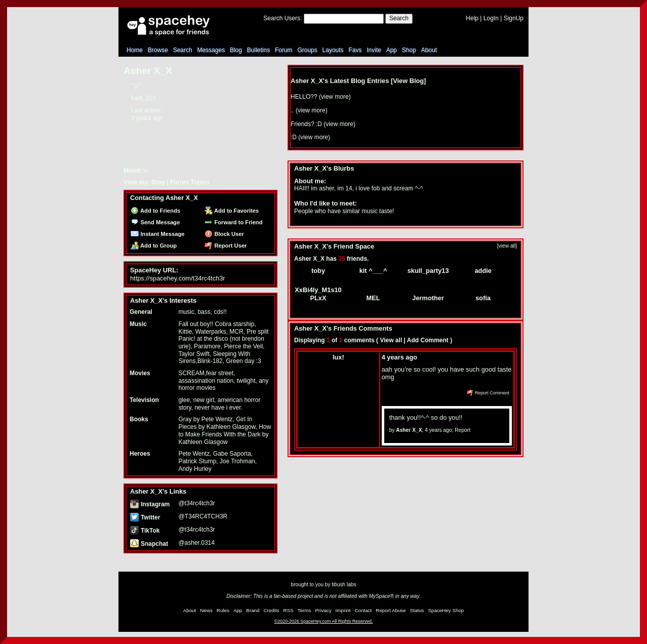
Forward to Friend (233, 222)
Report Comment (488, 393)
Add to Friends (155, 211)
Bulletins (258, 50)
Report (462, 430)
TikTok (145, 531)
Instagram (150, 504)
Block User (224, 234)
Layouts (333, 50)
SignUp (514, 18)
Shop (409, 50)
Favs (355, 50)
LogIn (491, 18)
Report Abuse (391, 610)
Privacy (323, 610)
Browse (158, 50)
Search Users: (282, 18)
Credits (272, 610)
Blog (236, 50)
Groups (307, 50)
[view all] (507, 246)
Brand (253, 610)
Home (135, 50)
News (206, 610)
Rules (223, 610)
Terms (305, 610)
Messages (211, 50)
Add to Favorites (232, 211)
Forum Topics (190, 182)
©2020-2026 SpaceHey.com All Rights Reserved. (323, 621)
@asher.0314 (196, 543)
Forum (284, 50)
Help (472, 18)
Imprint (343, 610)
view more (335, 97)
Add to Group (154, 246)
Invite (374, 50)
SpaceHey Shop (446, 610)
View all (391, 340)
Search (399, 18)
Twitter (145, 517)
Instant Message (157, 234)
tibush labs (344, 585)
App (392, 50)
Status (417, 610)
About (429, 50)
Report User (226, 246)
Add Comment (428, 340)
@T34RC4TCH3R (203, 516)
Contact (363, 610)
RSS (289, 610)
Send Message (155, 222)
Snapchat (149, 544)
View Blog (408, 81)
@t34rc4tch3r (196, 503)
